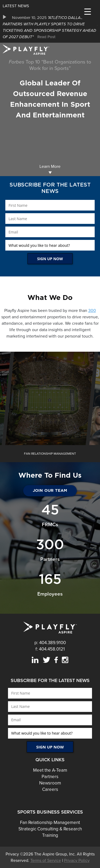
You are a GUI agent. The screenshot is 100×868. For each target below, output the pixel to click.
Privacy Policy (77, 861)
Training (50, 835)
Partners (50, 777)
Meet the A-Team (50, 770)
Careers (50, 789)
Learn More (50, 169)
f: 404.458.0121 (50, 649)
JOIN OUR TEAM (50, 491)
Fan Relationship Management (50, 823)
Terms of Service (46, 861)
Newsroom (50, 783)
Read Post (46, 37)
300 (92, 311)
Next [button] (96, 454)
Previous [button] (4, 454)
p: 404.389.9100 (50, 643)
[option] (50, 27)
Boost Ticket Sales (50, 406)
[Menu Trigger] (88, 11)
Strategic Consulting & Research (50, 829)
